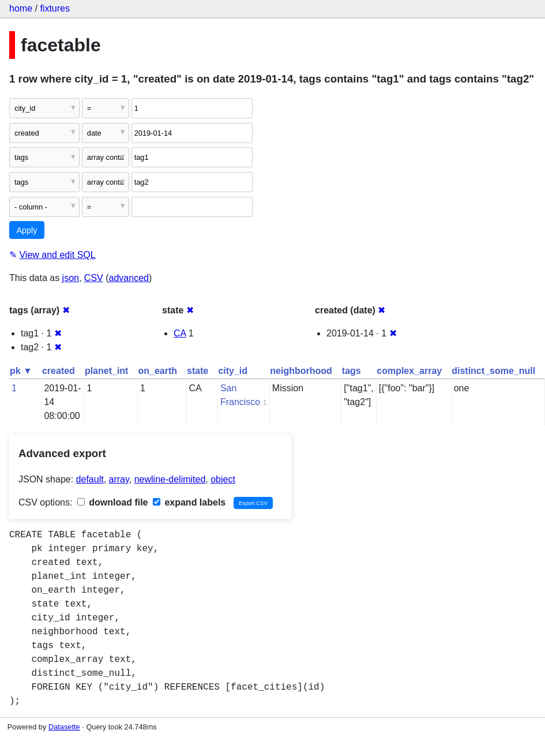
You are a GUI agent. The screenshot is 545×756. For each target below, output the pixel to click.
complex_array (409, 371)
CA (180, 333)
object (223, 479)
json (71, 278)
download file (113, 502)
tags (352, 371)
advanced (129, 278)
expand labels (189, 502)
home (21, 8)
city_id (233, 371)
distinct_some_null (493, 371)
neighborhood (301, 371)
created (59, 371)
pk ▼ (21, 371)
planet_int (107, 371)
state (198, 371)
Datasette (64, 727)
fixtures (55, 8)
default (90, 479)
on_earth (157, 371)
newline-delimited (170, 479)
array (119, 479)
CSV (94, 278)
